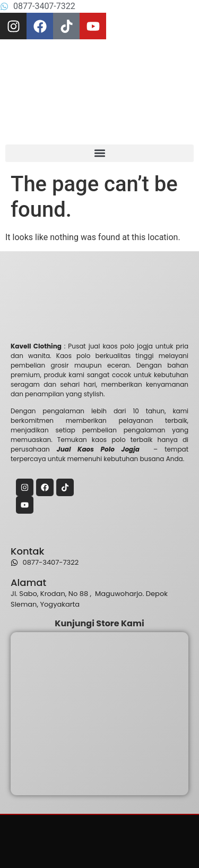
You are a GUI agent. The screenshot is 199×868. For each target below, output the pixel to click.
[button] (99, 153)
